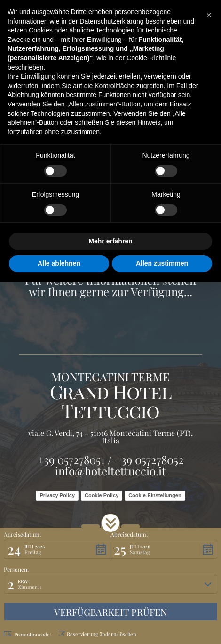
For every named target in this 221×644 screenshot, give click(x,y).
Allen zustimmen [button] (162, 263)
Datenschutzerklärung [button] (111, 21)
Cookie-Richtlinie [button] (151, 58)
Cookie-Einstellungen (155, 495)
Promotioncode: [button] (28, 634)
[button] (110, 523)
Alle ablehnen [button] (59, 263)
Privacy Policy (57, 495)
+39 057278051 (71, 459)
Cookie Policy (102, 495)
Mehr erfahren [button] (110, 241)
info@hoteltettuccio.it (110, 471)
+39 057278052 (149, 459)
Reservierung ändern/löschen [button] (98, 634)
